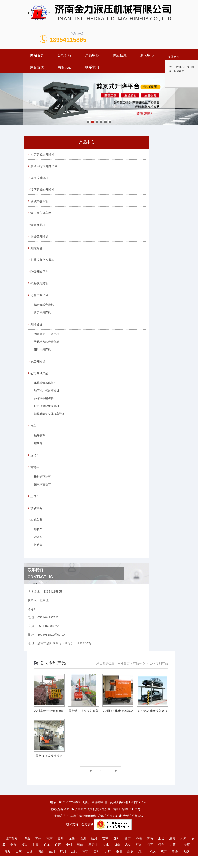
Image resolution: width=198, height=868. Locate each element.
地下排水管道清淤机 (45, 401)
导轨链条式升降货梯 (45, 351)
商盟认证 (65, 67)
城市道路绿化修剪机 (45, 416)
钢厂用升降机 (41, 358)
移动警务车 (39, 519)
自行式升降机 (40, 179)
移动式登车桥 (40, 204)
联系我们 (92, 67)
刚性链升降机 (40, 241)
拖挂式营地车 (41, 488)
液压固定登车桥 (42, 216)
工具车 (36, 507)
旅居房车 (38, 446)
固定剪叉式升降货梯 (45, 343)
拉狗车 (37, 558)
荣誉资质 (37, 67)
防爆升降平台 (40, 277)
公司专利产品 (40, 382)
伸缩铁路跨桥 (40, 290)
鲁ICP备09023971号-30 (129, 821)
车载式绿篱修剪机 (43, 393)
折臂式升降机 (41, 321)
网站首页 (37, 55)
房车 (34, 435)
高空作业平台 (40, 302)
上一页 (88, 783)
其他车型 (37, 531)
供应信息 (120, 55)
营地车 (36, 477)
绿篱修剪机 (39, 228)
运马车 (36, 465)
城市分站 (12, 850)
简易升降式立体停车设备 (47, 424)
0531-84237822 (70, 814)
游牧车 (37, 543)
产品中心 (92, 55)
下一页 (113, 783)
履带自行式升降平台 (45, 167)
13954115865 (68, 40)
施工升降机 (39, 369)
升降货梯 (37, 332)
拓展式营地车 (41, 496)
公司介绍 (65, 55)
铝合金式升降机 (42, 313)
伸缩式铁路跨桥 (42, 408)
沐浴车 (37, 550)
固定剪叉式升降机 (43, 155)
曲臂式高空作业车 (43, 265)
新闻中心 (147, 55)
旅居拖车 (38, 454)
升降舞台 (37, 253)
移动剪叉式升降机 (43, 191)
